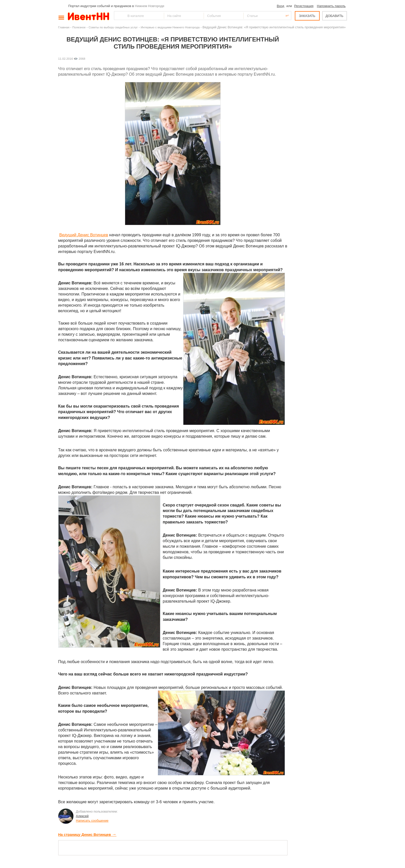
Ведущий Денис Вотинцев (84, 235)
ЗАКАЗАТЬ (307, 16)
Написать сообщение (92, 821)
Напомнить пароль (331, 6)
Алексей (82, 816)
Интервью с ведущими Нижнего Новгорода (170, 27)
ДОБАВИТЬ (334, 16)
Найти (118, 16)
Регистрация (304, 6)
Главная (64, 27)
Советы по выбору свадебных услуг (113, 27)
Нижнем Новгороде (150, 6)
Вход (281, 6)
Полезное (79, 27)
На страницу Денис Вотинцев (87, 835)
